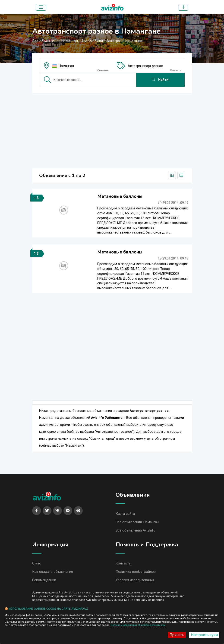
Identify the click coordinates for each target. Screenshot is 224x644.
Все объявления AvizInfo (136, 531)
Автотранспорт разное (145, 66)
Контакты (123, 564)
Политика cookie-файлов (136, 573)
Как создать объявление (53, 573)
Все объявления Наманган (55, 41)
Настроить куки (204, 635)
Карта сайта (125, 514)
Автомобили (92, 41)
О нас (37, 564)
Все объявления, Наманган (137, 522)
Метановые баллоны (120, 196)
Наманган (66, 66)
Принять (177, 635)
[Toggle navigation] (41, 7)
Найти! (161, 80)
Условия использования (135, 581)
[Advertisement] (112, 129)
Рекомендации (44, 581)
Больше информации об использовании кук (138, 625)
